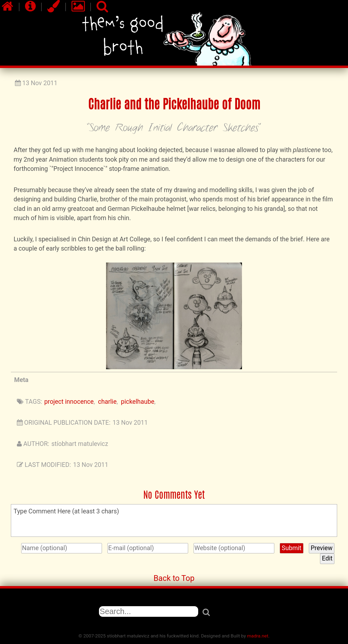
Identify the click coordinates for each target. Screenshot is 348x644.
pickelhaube (138, 402)
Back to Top (174, 578)
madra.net (258, 636)
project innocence (69, 402)
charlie (107, 402)
